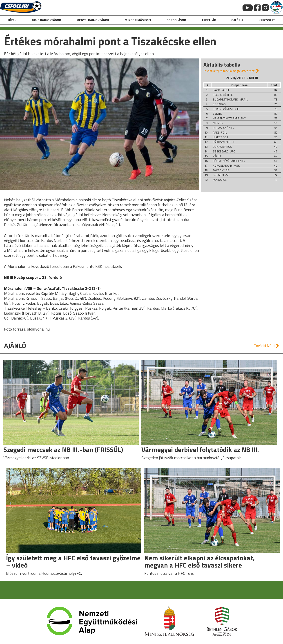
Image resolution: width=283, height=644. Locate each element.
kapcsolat (267, 20)
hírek (12, 20)
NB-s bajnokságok (46, 20)
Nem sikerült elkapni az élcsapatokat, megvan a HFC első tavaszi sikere (199, 561)
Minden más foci (138, 20)
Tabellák (209, 20)
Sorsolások (176, 20)
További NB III (265, 346)
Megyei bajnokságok (93, 20)
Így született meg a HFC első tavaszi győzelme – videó (73, 561)
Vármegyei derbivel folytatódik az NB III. (200, 449)
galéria (237, 20)
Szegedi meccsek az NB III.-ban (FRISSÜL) (63, 449)
